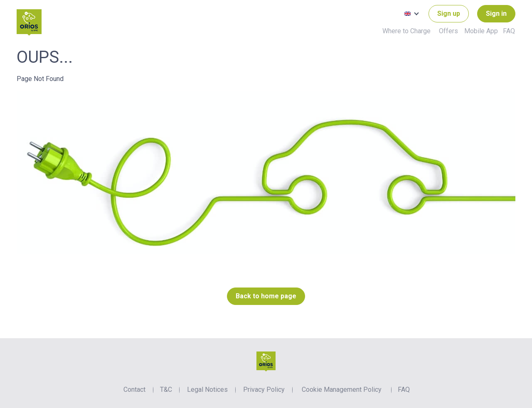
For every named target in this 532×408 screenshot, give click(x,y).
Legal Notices (207, 390)
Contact (134, 390)
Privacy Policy (264, 390)
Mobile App (481, 31)
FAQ (509, 31)
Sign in (496, 14)
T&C (166, 390)
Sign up (449, 14)
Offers (448, 31)
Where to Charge (406, 31)
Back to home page (266, 296)
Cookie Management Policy (342, 390)
